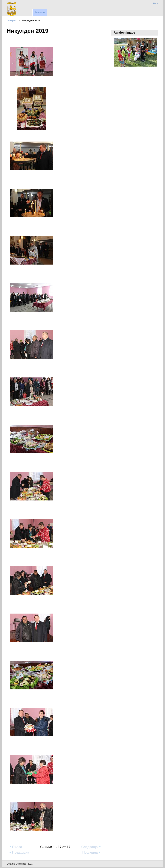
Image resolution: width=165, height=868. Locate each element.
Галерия (11, 20)
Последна (92, 852)
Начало (40, 12)
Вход (156, 4)
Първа (15, 847)
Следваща (92, 847)
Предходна (19, 852)
